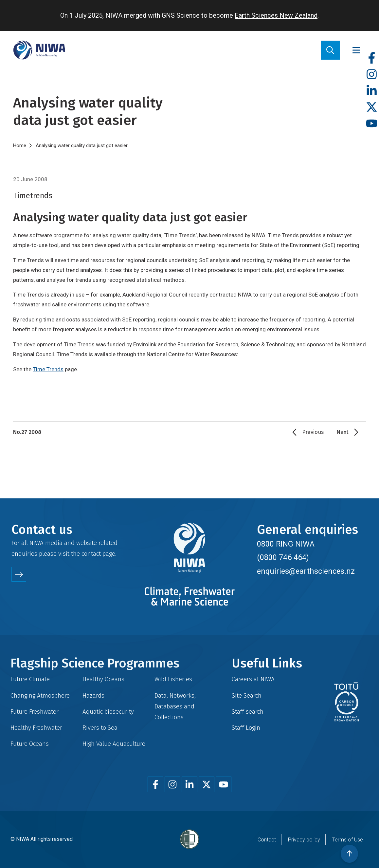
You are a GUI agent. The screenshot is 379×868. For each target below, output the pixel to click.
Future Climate (30, 679)
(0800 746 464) (283, 557)
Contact (267, 840)
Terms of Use (348, 840)
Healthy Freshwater (36, 728)
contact (91, 554)
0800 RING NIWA (286, 544)
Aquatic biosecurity (108, 712)
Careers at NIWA (253, 679)
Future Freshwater (35, 712)
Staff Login (246, 728)
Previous (313, 432)
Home (20, 145)
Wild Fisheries (173, 679)
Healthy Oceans (103, 679)
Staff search (248, 712)
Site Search (247, 695)
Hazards (93, 695)
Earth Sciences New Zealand (276, 15)
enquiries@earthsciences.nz (306, 571)
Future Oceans (30, 744)
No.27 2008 (27, 432)
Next (343, 432)
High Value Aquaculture (114, 744)
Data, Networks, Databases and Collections (175, 706)
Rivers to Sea (100, 728)
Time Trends (48, 369)
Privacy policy (304, 840)
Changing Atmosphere (40, 695)
